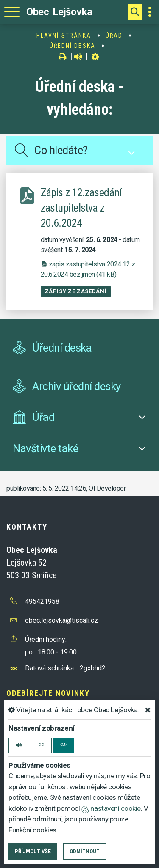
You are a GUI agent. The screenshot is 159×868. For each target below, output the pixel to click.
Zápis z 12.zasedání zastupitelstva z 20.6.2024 (81, 208)
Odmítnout (85, 851)
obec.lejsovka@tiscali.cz (61, 620)
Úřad (114, 36)
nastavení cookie (111, 808)
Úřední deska (73, 46)
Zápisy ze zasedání (76, 291)
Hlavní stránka (64, 36)
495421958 (42, 601)
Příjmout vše (33, 851)
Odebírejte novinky (48, 693)
